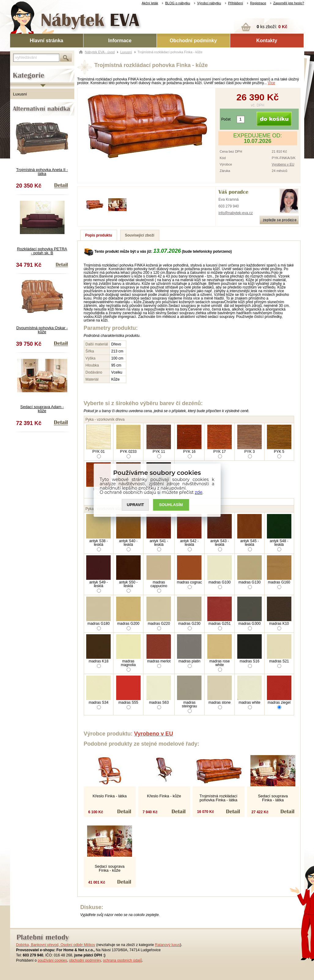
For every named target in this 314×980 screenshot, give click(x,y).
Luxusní (20, 94)
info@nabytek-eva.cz (236, 213)
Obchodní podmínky (193, 41)
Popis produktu (99, 235)
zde (199, 492)
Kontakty (267, 41)
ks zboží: (272, 27)
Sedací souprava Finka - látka (273, 798)
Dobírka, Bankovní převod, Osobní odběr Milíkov (56, 945)
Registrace (258, 3)
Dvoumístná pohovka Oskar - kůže (42, 330)
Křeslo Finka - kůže (164, 796)
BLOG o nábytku (177, 3)
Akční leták (150, 3)
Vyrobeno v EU (283, 164)
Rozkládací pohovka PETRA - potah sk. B (42, 251)
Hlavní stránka (46, 41)
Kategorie (18, 71)
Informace (120, 41)
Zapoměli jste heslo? (289, 3)
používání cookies (52, 960)
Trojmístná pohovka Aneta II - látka (42, 172)
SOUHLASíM (171, 505)
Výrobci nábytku (209, 3)
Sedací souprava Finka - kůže (110, 868)
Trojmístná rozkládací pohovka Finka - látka (219, 798)
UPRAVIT (135, 505)
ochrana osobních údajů (122, 960)
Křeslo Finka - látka (110, 796)
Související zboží (140, 235)
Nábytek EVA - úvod (100, 52)
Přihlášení (236, 3)
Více (272, 83)
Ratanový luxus (168, 945)
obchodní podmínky (85, 960)
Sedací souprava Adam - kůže (42, 409)
